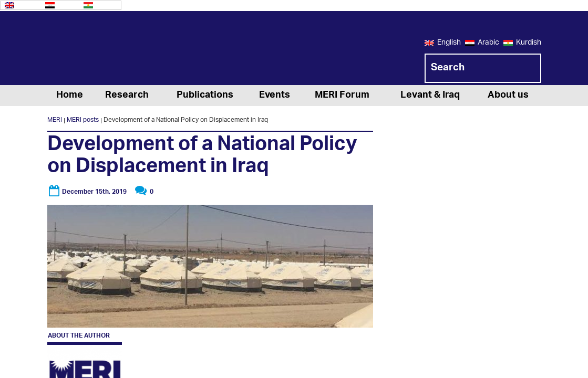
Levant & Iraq (430, 96)
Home (70, 96)
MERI (89, 50)
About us (508, 96)
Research (127, 96)
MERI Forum (342, 96)
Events (275, 96)
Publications (205, 96)
